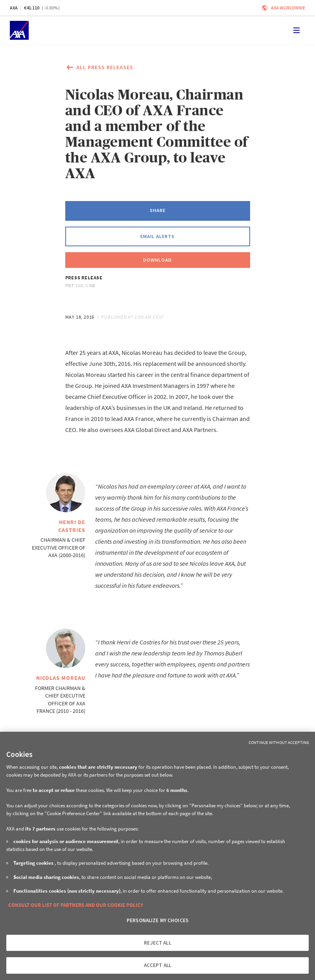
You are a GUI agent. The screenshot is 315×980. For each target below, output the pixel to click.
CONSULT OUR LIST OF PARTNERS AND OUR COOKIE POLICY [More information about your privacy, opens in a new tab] (76, 905)
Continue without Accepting (279, 742)
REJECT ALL (157, 943)
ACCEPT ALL (157, 965)
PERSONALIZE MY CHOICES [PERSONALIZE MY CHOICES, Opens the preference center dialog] (157, 920)
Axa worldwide (288, 8)
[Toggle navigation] (297, 30)
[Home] (19, 30)
